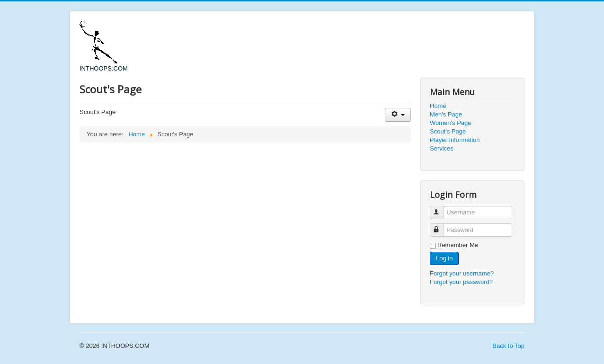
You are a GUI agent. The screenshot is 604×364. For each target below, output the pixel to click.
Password (441, 226)
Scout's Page (448, 131)
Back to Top (508, 346)
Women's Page (451, 123)
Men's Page (446, 114)
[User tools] (398, 115)
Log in (444, 258)
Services (442, 148)
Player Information (455, 140)
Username (441, 209)
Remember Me (458, 245)
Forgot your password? (461, 282)
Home (438, 106)
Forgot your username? (462, 273)
